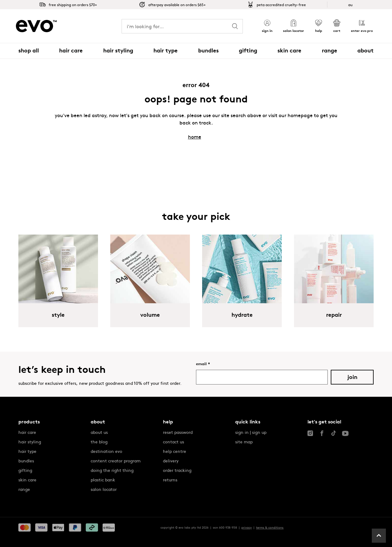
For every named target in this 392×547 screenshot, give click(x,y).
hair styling (30, 442)
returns (170, 480)
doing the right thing (112, 470)
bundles (26, 461)
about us (99, 432)
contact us (173, 442)
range (24, 489)
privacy (247, 527)
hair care (27, 432)
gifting (25, 470)
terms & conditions (270, 527)
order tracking (177, 470)
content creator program (116, 461)
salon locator (104, 489)
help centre (175, 451)
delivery (171, 461)
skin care (27, 480)
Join (352, 377)
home (195, 136)
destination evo (106, 451)
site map (244, 442)
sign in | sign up (251, 432)
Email (203, 364)
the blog (99, 442)
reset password (178, 432)
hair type (27, 451)
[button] (267, 26)
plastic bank (103, 480)
